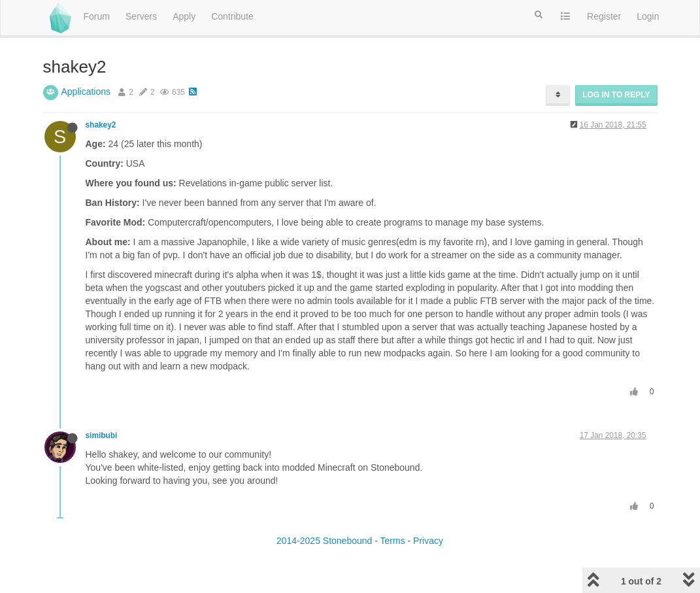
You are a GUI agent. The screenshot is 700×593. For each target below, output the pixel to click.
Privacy (428, 541)
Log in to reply (616, 95)
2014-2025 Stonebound (324, 541)
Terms (393, 541)
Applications (86, 92)
